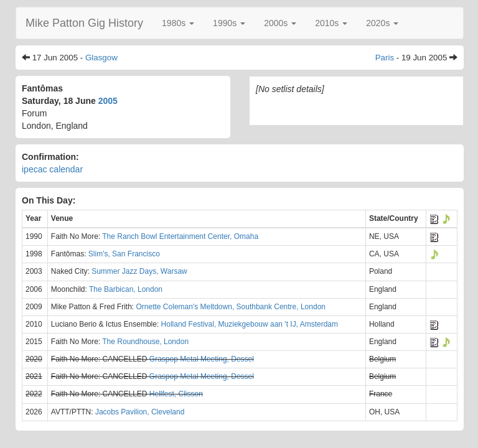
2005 (108, 101)
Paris (385, 58)
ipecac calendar (52, 169)
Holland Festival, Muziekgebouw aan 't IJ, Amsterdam (250, 324)
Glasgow (101, 58)
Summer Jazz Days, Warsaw (139, 271)
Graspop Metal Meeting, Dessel (202, 359)
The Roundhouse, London (145, 342)
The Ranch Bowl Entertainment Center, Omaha (180, 236)
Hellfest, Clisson (176, 394)
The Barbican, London (126, 289)
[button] (178, 23)
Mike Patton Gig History (84, 23)
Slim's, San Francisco (124, 254)
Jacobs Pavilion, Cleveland (140, 412)
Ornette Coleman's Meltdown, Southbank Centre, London (231, 307)
